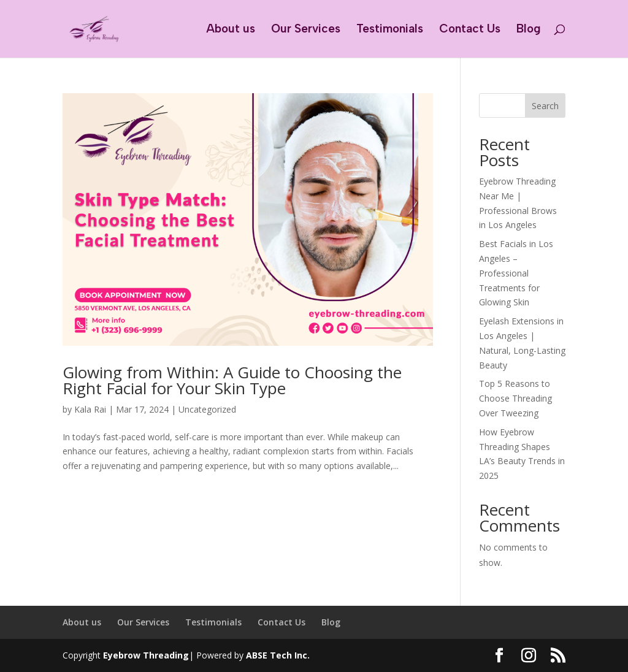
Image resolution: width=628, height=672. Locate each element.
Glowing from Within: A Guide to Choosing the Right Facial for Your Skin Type (232, 380)
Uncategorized (207, 409)
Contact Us (470, 30)
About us (231, 30)
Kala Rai (90, 409)
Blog (529, 30)
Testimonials (390, 30)
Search (545, 106)
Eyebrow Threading (146, 655)
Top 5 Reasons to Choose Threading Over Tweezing (515, 398)
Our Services (306, 30)
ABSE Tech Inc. (278, 655)
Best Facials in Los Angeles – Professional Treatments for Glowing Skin (516, 273)
